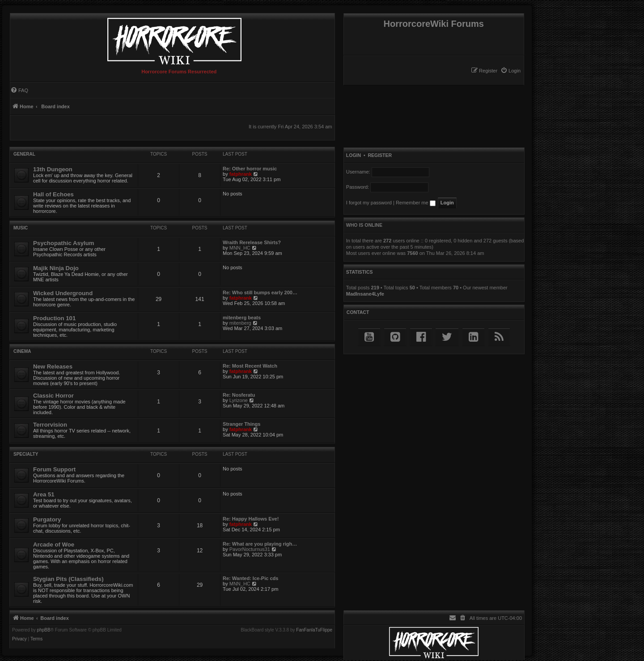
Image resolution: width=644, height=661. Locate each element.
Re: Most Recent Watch (250, 366)
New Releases (53, 367)
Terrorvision (50, 425)
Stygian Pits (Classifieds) (68, 579)
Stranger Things (241, 424)
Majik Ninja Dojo (56, 268)
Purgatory (47, 519)
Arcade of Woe (54, 544)
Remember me (416, 203)
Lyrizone (239, 400)
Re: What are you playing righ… (260, 544)
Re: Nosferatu (239, 395)
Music (21, 228)
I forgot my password (369, 203)
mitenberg (240, 323)
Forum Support (54, 469)
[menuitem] (511, 71)
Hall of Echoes (53, 194)
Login (354, 155)
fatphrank (241, 174)
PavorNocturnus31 (250, 549)
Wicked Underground (63, 293)
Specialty (26, 454)
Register (380, 155)
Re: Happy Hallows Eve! (251, 519)
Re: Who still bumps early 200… (260, 292)
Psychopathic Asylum (64, 243)
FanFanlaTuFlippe (314, 630)
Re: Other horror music (250, 169)
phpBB (44, 630)
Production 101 (54, 318)
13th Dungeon (53, 169)
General (24, 154)
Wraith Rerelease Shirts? (252, 242)
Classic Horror (53, 396)
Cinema (22, 351)
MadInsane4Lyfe (365, 294)
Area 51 (44, 494)
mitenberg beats (242, 318)
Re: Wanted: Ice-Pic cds (250, 578)
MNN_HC (240, 248)
